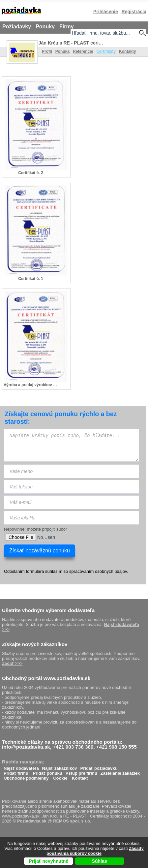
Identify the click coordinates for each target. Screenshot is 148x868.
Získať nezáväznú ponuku (40, 551)
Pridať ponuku (47, 772)
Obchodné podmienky (26, 776)
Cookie (60, 776)
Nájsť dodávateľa (21, 767)
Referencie (83, 51)
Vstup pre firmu (81, 772)
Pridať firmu (16, 772)
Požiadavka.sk (32, 821)
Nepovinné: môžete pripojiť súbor (35, 529)
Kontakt (80, 776)
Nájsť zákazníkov (60, 767)
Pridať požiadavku (99, 767)
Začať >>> (12, 663)
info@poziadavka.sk (26, 747)
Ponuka (62, 51)
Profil (47, 51)
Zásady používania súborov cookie (95, 851)
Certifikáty (106, 51)
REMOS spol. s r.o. (72, 821)
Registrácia (134, 12)
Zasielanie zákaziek (120, 772)
